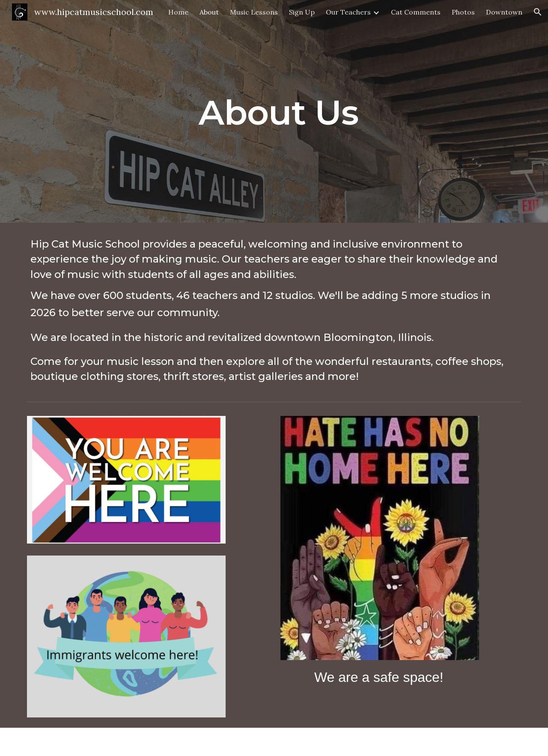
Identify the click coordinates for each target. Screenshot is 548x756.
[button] (538, 12)
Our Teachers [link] (348, 12)
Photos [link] (463, 12)
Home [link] (178, 12)
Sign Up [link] (302, 12)
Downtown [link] (504, 12)
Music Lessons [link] (254, 12)
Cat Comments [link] (416, 12)
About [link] (209, 12)
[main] (274, 111)
